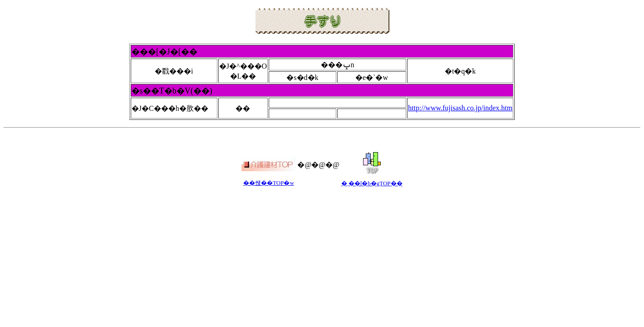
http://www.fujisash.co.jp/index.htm (460, 108)
